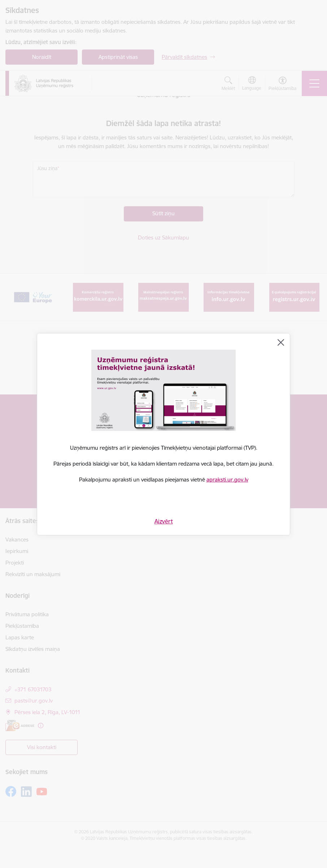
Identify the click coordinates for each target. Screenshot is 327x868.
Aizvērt (164, 521)
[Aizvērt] (281, 342)
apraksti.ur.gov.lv (227, 480)
